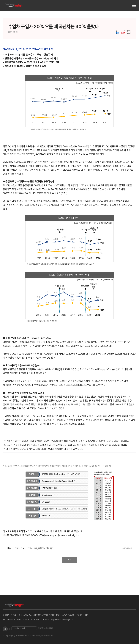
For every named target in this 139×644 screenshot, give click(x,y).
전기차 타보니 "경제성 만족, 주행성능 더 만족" (34, 548)
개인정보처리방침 (45, 628)
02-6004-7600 (14, 620)
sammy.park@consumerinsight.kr (62, 535)
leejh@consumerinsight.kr (62, 620)
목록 (69, 560)
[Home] (14, 5)
